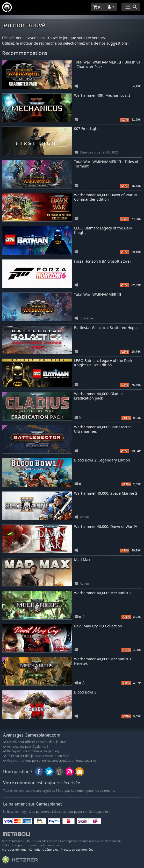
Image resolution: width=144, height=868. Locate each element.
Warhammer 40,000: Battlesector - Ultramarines (104, 429)
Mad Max (82, 560)
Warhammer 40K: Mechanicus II (102, 95)
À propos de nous (14, 849)
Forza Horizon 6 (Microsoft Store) (102, 261)
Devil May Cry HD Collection (98, 626)
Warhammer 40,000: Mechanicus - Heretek (104, 661)
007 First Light (86, 128)
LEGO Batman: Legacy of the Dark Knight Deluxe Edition (103, 363)
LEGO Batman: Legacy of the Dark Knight (103, 230)
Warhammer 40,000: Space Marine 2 (106, 493)
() (98, 7)
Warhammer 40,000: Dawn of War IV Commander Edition (106, 197)
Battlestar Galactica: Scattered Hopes (106, 328)
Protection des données (77, 849)
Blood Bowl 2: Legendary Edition (102, 460)
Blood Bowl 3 (85, 692)
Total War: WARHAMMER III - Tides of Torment (106, 164)
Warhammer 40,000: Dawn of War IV (106, 526)
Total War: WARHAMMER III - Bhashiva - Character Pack (107, 64)
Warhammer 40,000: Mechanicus (103, 593)
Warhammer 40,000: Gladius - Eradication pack (100, 396)
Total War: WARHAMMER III (98, 294)
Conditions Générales (44, 849)
